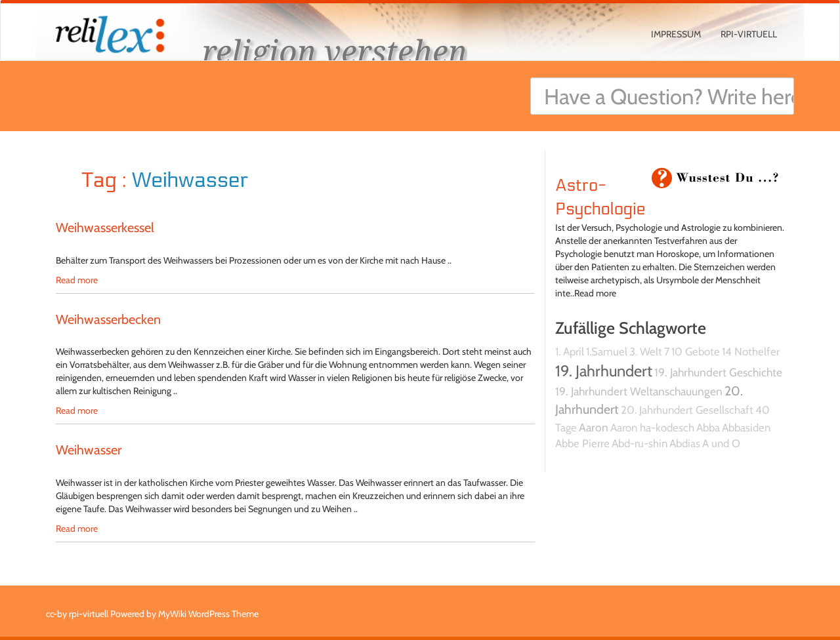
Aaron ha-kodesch (652, 428)
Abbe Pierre (582, 443)
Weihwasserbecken (108, 319)
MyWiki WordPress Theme (208, 614)
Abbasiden (746, 428)
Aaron (594, 427)
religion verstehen (335, 51)
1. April (570, 351)
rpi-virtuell (749, 34)
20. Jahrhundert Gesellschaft (687, 410)
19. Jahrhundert (604, 371)
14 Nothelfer (751, 351)
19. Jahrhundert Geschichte (718, 372)
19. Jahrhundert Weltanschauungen (639, 391)
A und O (721, 443)
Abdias (685, 443)
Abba (708, 428)
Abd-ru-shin (640, 443)
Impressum (676, 34)
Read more (77, 280)
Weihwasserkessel (105, 228)
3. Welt (646, 351)
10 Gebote (696, 351)
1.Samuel (607, 351)
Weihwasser (89, 450)
